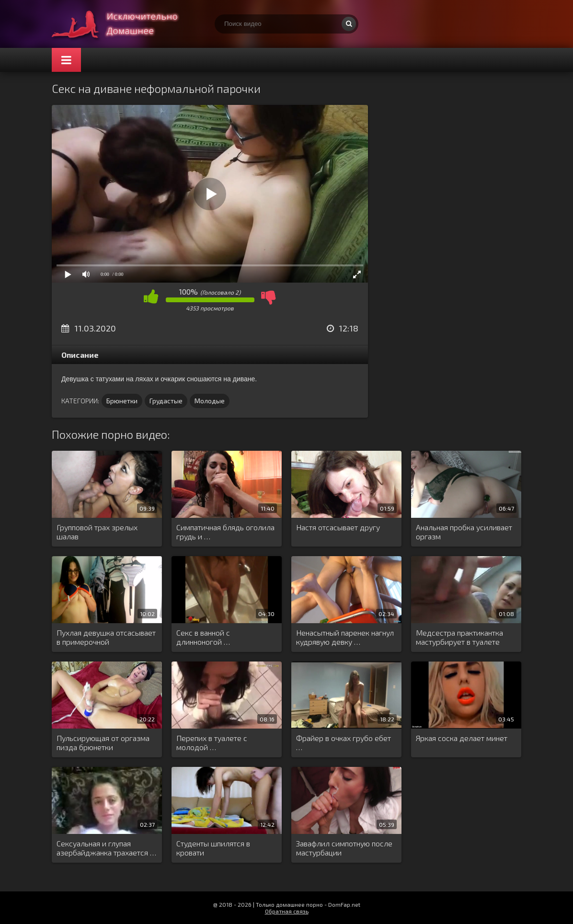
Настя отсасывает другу (338, 527)
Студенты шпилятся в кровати (213, 848)
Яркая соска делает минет (462, 738)
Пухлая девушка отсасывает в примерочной (106, 637)
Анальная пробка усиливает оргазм (464, 532)
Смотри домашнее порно (124, 24)
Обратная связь (287, 911)
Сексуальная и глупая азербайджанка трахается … (106, 848)
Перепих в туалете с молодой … (212, 742)
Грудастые (166, 401)
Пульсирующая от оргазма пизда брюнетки (103, 742)
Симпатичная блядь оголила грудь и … (225, 532)
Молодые (210, 401)
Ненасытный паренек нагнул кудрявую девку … (345, 637)
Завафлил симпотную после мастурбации (344, 848)
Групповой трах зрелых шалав (97, 532)
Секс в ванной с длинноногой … (203, 637)
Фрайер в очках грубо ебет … (344, 742)
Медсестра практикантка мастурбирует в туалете (459, 637)
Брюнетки (122, 401)
